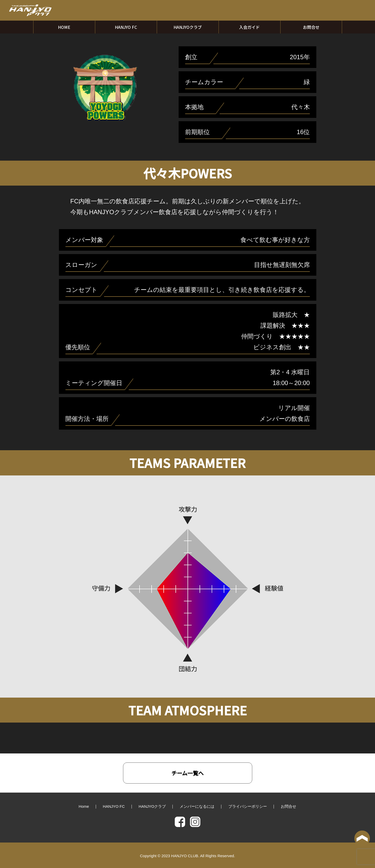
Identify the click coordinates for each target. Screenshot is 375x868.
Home (84, 806)
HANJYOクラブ (188, 27)
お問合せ (311, 27)
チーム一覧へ (187, 773)
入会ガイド (249, 27)
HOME (64, 27)
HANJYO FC (126, 27)
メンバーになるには (197, 806)
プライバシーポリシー (248, 806)
